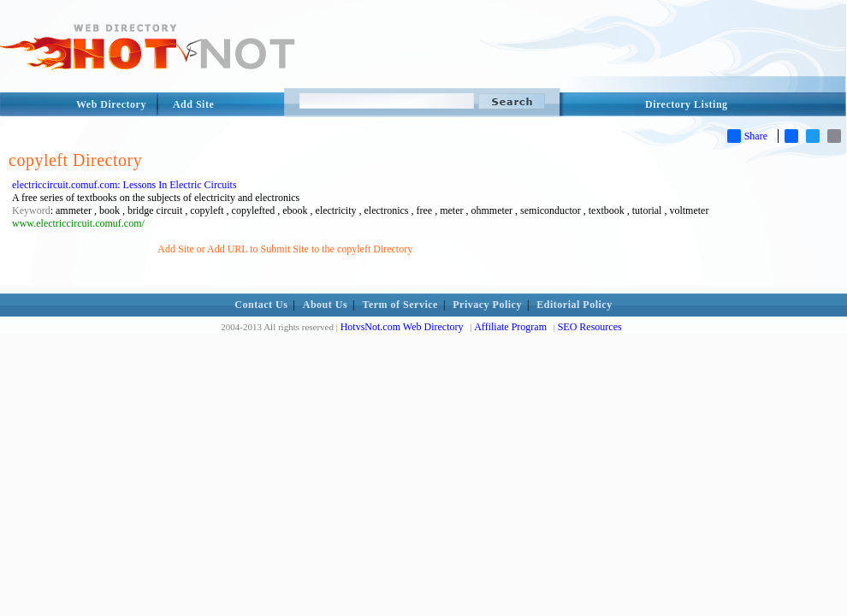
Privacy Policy (487, 305)
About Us (325, 305)
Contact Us (261, 305)
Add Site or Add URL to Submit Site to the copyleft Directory (285, 249)
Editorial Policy (574, 305)
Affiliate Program (510, 327)
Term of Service (400, 305)
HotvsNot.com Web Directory (402, 327)
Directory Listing (687, 104)
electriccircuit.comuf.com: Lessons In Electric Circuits (124, 185)
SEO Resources (590, 327)
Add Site (193, 104)
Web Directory (111, 104)
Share (747, 136)
